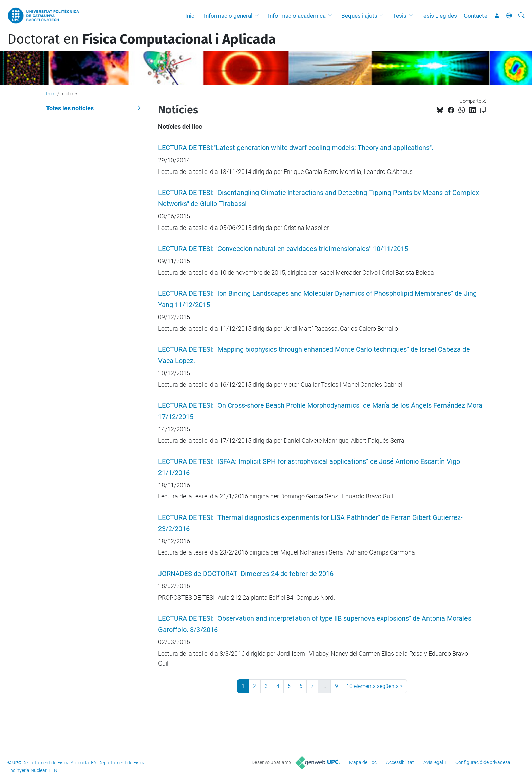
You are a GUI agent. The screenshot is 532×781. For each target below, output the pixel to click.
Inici (191, 16)
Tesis (400, 16)
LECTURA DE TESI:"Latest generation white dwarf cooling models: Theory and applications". (296, 148)
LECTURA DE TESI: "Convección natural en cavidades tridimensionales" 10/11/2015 (283, 249)
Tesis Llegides (439, 16)
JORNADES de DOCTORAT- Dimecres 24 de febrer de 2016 (246, 574)
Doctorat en (142, 39)
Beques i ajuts (359, 16)
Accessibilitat (400, 762)
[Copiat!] (483, 110)
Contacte (476, 16)
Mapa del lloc (363, 762)
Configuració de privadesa (483, 762)
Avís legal (433, 762)
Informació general (228, 16)
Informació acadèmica (297, 16)
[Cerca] (521, 16)
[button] (258, 16)
